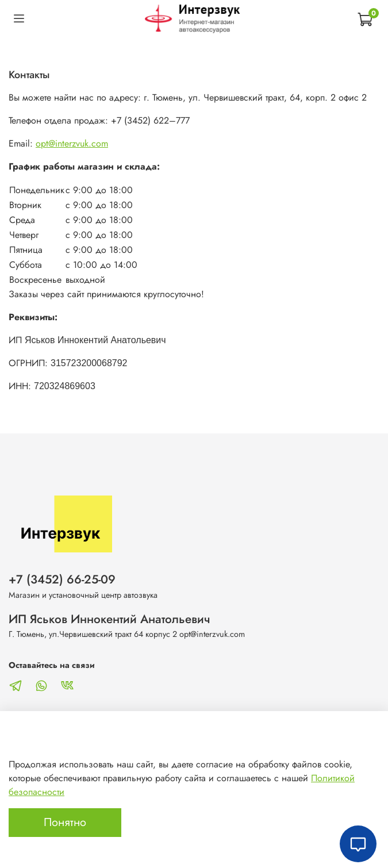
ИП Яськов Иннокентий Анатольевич (110, 619)
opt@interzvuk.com (72, 143)
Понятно (65, 822)
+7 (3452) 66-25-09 (62, 579)
